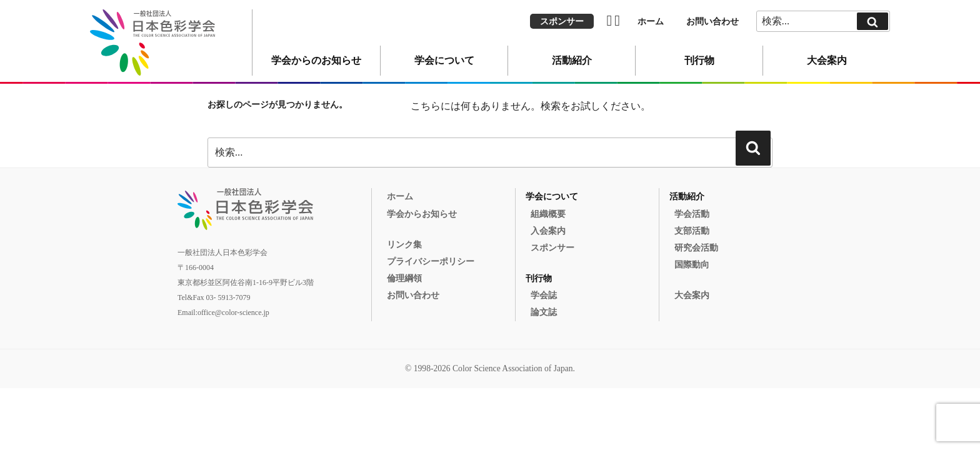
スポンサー (562, 22)
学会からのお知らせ (316, 60)
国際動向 (692, 265)
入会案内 (548, 231)
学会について (444, 60)
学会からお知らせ (422, 214)
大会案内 (827, 60)
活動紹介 (572, 60)
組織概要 (548, 214)
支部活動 (692, 231)
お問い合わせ (712, 22)
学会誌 (544, 295)
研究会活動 (696, 248)
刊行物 (699, 60)
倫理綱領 (404, 278)
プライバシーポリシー (431, 262)
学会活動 (692, 214)
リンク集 (404, 245)
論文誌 (544, 312)
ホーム (651, 22)
